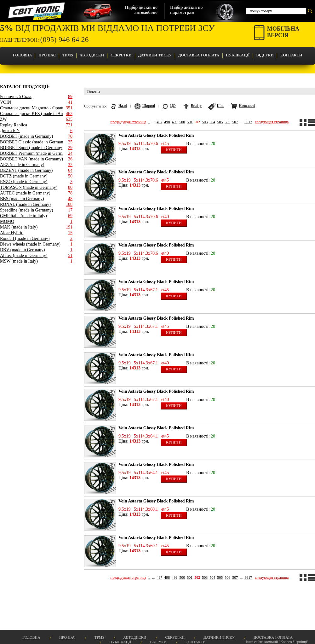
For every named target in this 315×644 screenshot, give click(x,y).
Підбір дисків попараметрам (186, 10)
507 (235, 122)
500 (182, 122)
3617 (248, 122)
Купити (174, 150)
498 (167, 122)
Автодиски (92, 55)
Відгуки (265, 55)
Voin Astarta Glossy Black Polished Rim (156, 135)
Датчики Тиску (155, 55)
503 (205, 122)
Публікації (238, 55)
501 (190, 122)
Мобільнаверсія (283, 32)
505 (220, 122)
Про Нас (47, 55)
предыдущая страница (129, 122)
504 (212, 122)
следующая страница (272, 122)
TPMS (68, 55)
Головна (22, 55)
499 (175, 122)
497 (159, 122)
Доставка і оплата (199, 55)
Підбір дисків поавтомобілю (141, 10)
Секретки (121, 55)
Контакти (291, 55)
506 (227, 122)
